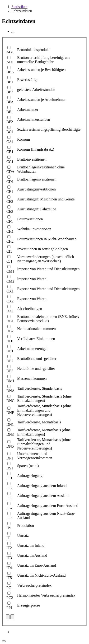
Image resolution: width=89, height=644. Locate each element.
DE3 (10, 371)
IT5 (9, 578)
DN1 (10, 424)
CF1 (10, 221)
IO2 (9, 488)
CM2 (10, 281)
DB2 (10, 331)
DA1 (10, 311)
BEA (10, 72)
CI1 (9, 251)
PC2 (10, 598)
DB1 (10, 321)
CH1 (10, 231)
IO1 (9, 478)
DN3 (10, 434)
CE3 (10, 211)
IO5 (9, 518)
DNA (11, 391)
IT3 (9, 558)
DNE (10, 413)
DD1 (10, 341)
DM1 (10, 381)
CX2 (10, 301)
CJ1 (9, 261)
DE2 (10, 361)
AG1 (10, 52)
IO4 (9, 508)
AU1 (10, 62)
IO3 (9, 498)
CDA (10, 172)
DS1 (10, 468)
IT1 (9, 538)
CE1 (10, 192)
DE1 (10, 351)
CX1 (10, 291)
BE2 (10, 92)
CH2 (10, 241)
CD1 (10, 182)
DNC (10, 401)
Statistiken (19, 7)
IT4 (9, 568)
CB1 (10, 152)
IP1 (9, 528)
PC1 (10, 588)
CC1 (10, 162)
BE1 (10, 82)
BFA (10, 102)
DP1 (10, 458)
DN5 (10, 446)
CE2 (10, 202)
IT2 (9, 548)
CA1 (10, 142)
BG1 (10, 132)
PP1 (9, 608)
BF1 (10, 112)
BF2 (10, 122)
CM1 (10, 271)
